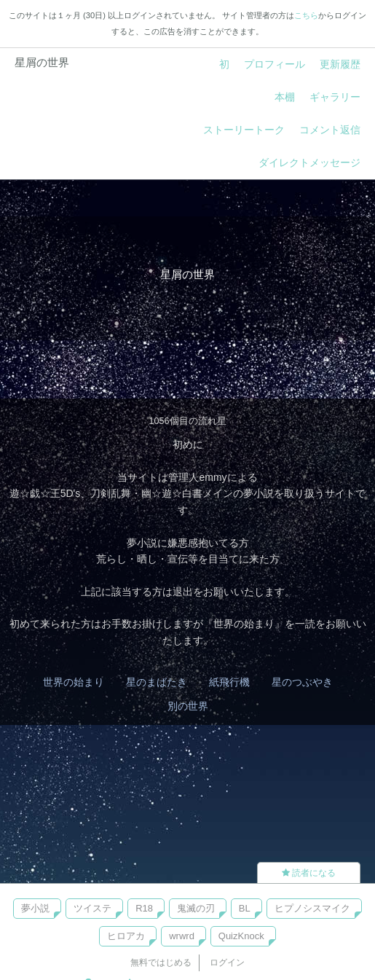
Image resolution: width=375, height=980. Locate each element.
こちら (306, 15)
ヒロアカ (126, 936)
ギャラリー (335, 97)
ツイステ (92, 908)
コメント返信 (330, 130)
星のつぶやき (302, 682)
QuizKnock (241, 936)
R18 (144, 908)
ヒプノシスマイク (312, 908)
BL (245, 908)
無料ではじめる (161, 963)
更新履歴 (340, 64)
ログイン (227, 963)
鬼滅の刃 (196, 908)
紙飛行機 (229, 682)
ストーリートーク (244, 130)
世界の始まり (74, 682)
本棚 (285, 97)
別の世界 (188, 706)
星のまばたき (157, 682)
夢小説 (35, 908)
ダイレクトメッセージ (309, 162)
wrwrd (182, 936)
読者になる (309, 873)
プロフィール (275, 64)
